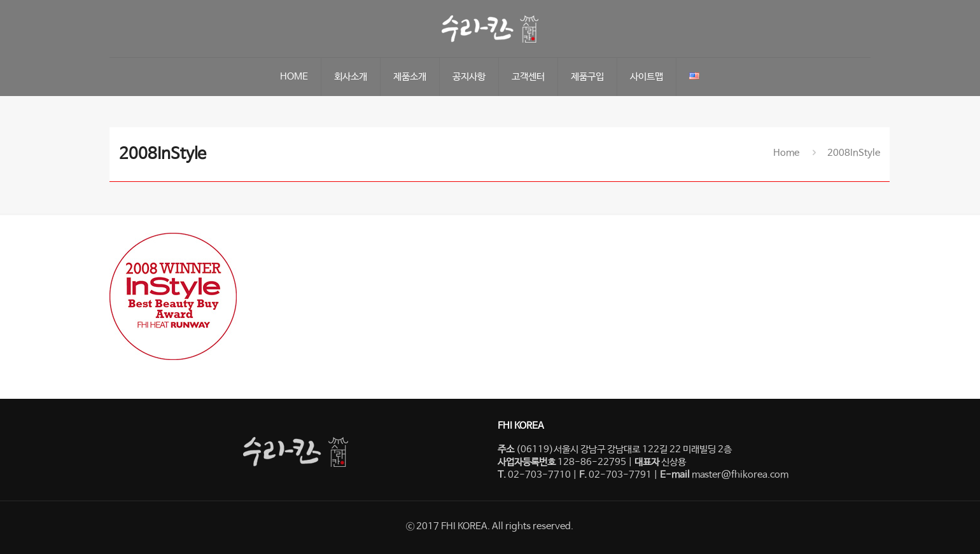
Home (786, 153)
